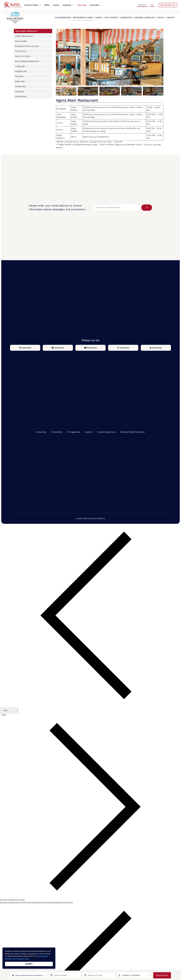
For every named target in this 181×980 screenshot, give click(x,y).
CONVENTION (126, 17)
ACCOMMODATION (63, 17)
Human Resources (106, 432)
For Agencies (74, 432)
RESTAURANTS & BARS (83, 17)
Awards (89, 432)
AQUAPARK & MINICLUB (144, 17)
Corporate (41, 432)
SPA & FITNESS (111, 17)
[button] (58, 57)
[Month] (9, 710)
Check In (142, 5)
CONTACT (171, 17)
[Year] (13, 715)
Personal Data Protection (133, 432)
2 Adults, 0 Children (131, 975)
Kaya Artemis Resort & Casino (29, 975)
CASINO (99, 17)
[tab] (33, 31)
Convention (57, 432)
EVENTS (160, 17)
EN (152, 5)
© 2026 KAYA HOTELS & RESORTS (90, 519)
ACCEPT (29, 964)
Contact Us (168, 5)
